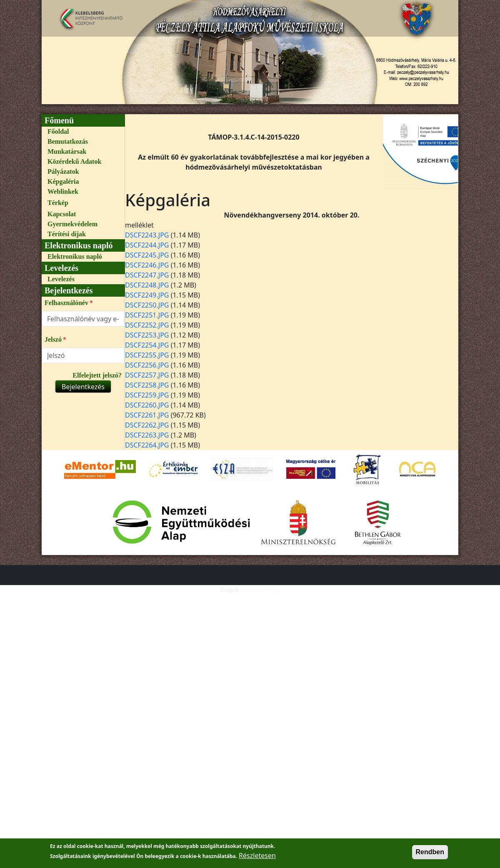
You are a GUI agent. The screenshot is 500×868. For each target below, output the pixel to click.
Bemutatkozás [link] (68, 141)
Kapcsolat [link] (62, 214)
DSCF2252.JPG (147, 325)
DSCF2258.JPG (147, 385)
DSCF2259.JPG (147, 395)
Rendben (430, 855)
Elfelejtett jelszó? (97, 375)
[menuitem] (83, 132)
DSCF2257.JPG (147, 375)
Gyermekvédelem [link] (72, 224)
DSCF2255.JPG (147, 355)
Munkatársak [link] (67, 151)
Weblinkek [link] (63, 191)
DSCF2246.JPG (147, 265)
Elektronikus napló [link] (75, 256)
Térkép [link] (58, 203)
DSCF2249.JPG (147, 295)
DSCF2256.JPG (147, 365)
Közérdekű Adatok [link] (74, 161)
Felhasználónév (66, 303)
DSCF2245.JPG (147, 255)
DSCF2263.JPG (147, 435)
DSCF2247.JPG (147, 275)
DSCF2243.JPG (147, 235)
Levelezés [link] (61, 279)
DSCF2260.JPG (147, 405)
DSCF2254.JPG (147, 345)
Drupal (229, 589)
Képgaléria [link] (63, 181)
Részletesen (257, 859)
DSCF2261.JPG (147, 415)
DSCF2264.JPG (147, 445)
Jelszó (53, 339)
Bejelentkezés (83, 387)
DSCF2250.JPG (147, 305)
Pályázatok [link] (63, 171)
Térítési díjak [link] (67, 234)
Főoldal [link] (58, 131)
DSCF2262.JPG (147, 425)
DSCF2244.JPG (147, 245)
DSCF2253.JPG (147, 335)
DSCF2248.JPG (147, 285)
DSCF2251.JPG (147, 315)
